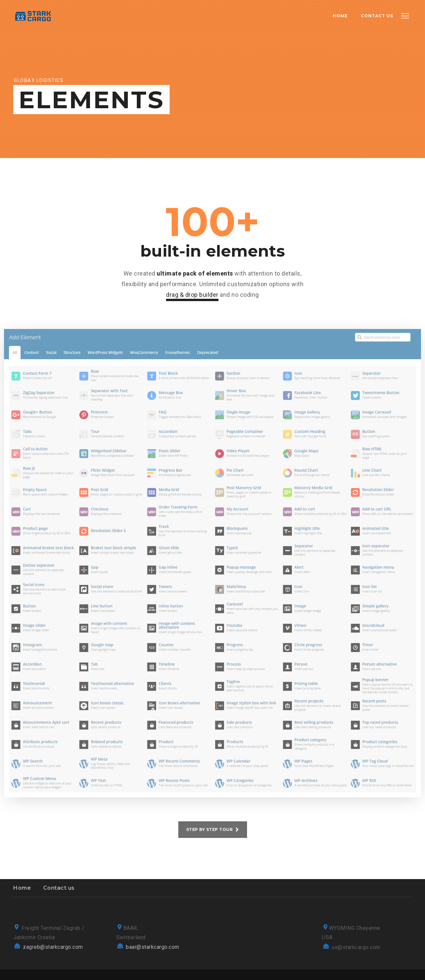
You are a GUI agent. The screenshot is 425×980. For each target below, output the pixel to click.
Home (22, 888)
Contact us (59, 888)
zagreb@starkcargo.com (53, 947)
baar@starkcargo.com (153, 947)
